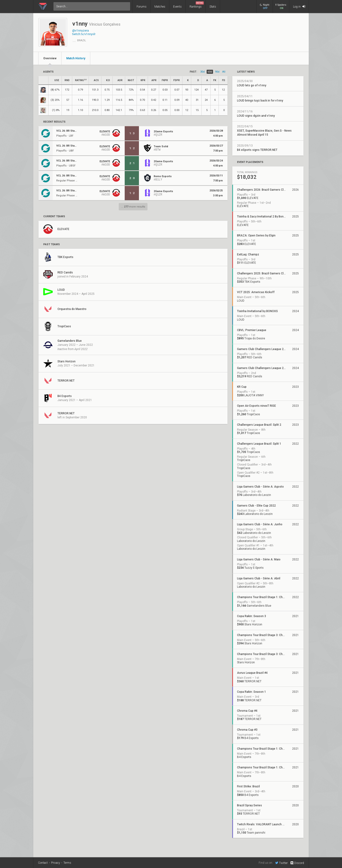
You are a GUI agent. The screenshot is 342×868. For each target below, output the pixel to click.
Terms (67, 863)
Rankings (197, 5)
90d (217, 72)
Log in (299, 7)
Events (177, 7)
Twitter (281, 863)
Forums (142, 7)
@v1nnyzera (81, 31)
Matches (160, 7)
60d (210, 72)
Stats (213, 7)
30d (202, 72)
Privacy (56, 863)
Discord (297, 863)
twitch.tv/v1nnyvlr (84, 34)
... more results (133, 207)
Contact (43, 863)
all (224, 72)
